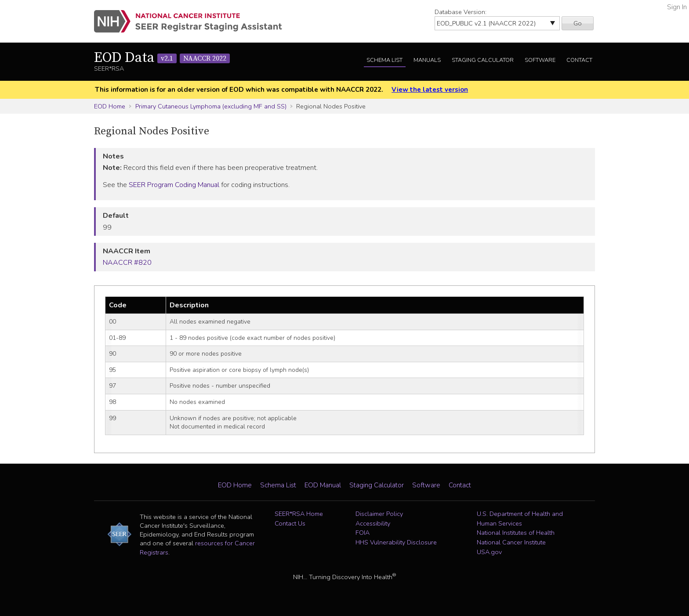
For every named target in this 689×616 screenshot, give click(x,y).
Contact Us (290, 523)
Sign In (677, 7)
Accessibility (373, 523)
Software (540, 60)
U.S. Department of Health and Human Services (520, 519)
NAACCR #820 (127, 263)
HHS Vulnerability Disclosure (396, 542)
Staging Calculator (483, 60)
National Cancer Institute (511, 542)
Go (578, 23)
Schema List (384, 60)
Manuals (427, 60)
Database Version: (461, 12)
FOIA (363, 533)
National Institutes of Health (516, 533)
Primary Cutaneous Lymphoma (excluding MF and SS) (211, 106)
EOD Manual (323, 485)
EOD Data (162, 58)
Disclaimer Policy (379, 514)
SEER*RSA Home (299, 514)
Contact (579, 60)
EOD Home (110, 106)
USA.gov (489, 552)
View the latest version (430, 90)
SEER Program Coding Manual (174, 185)
